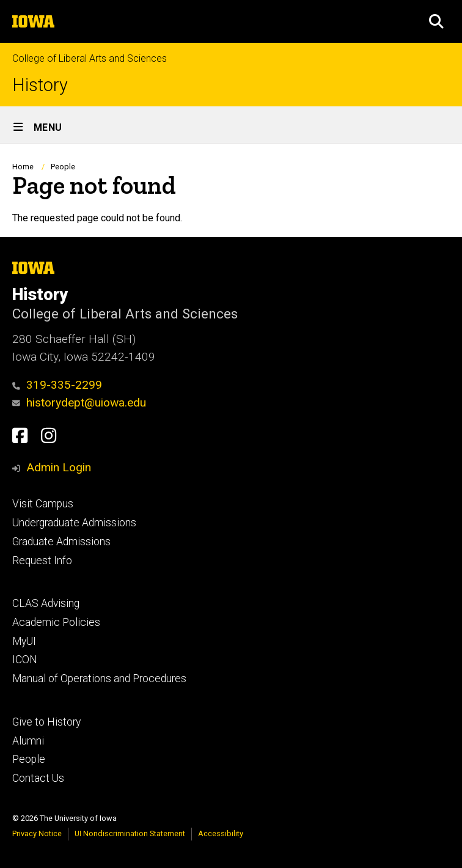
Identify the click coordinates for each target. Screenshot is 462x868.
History (40, 85)
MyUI (24, 641)
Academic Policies (56, 622)
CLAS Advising (46, 603)
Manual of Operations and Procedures (99, 679)
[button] (436, 21)
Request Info (42, 561)
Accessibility (221, 833)
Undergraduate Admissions (74, 523)
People (63, 167)
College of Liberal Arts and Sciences (90, 58)
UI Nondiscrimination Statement (130, 833)
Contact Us (38, 778)
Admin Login (59, 467)
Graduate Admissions (61, 542)
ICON (25, 660)
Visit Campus (43, 504)
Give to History (46, 722)
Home (23, 167)
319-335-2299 (57, 385)
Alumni (28, 741)
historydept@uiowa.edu (79, 403)
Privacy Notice (37, 833)
